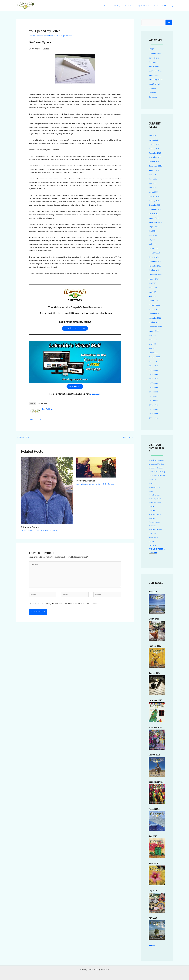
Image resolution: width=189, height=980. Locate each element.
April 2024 (153, 244)
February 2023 (155, 305)
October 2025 (154, 162)
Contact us (153, 88)
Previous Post (23, 439)
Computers (152, 526)
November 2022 (155, 318)
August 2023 (154, 279)
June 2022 (153, 340)
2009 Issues (154, 418)
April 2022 (153, 348)
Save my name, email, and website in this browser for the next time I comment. (65, 609)
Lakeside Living (155, 54)
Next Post (128, 439)
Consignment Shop (155, 530)
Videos (131, 5)
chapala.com (95, 396)
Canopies (152, 510)
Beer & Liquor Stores (156, 499)
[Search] (169, 22)
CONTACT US (161, 5)
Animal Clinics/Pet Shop (157, 472)
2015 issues (154, 392)
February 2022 (155, 357)
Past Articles (154, 67)
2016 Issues (154, 387)
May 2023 (153, 292)
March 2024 (154, 248)
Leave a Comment (37, 36)
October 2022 (154, 322)
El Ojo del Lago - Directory (75, 329)
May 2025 (153, 183)
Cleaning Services (155, 514)
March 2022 (154, 353)
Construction (153, 534)
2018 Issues (154, 379)
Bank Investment (154, 487)
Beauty (151, 491)
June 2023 (153, 288)
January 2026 (155, 149)
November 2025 (155, 157)
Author (33, 405)
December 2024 (155, 205)
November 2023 (155, 266)
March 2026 (154, 140)
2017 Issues (154, 383)
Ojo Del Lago (48, 411)
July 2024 (153, 231)
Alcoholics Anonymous (156, 460)
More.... (152, 945)
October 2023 (154, 270)
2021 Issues (154, 366)
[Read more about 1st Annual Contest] (47, 492)
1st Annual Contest (31, 529)
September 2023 (156, 275)
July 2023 (153, 283)
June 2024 (153, 235)
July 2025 (153, 175)
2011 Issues (154, 409)
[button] (150, 6)
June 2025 (153, 179)
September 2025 (156, 166)
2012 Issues (154, 405)
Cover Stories (154, 58)
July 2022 (153, 335)
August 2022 (154, 331)
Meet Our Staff (155, 84)
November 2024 (155, 209)
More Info (153, 93)
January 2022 (155, 361)
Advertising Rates (156, 80)
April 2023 (153, 296)
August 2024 (154, 218)
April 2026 (153, 136)
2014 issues (154, 396)
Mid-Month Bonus (156, 71)
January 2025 (155, 201)
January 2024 (155, 257)
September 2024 (156, 222)
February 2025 (155, 196)
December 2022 (155, 314)
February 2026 (155, 144)
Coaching (152, 518)
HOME (151, 49)
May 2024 (153, 240)
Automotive (153, 480)
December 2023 (155, 261)
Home (110, 5)
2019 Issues (154, 374)
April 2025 (153, 188)
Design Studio (153, 537)
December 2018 (53, 36)
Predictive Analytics (87, 483)
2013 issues (154, 400)
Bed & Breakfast (154, 495)
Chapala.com (144, 6)
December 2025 (155, 153)
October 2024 (154, 214)
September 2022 (156, 327)
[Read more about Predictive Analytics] (96, 469)
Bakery (151, 483)
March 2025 (154, 192)
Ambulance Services (156, 468)
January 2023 (155, 309)
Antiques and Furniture (156, 464)
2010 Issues (154, 414)
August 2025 (154, 170)
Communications (155, 522)
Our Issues (153, 97)
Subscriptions (154, 75)
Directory (120, 5)
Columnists (153, 62)
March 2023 (154, 301)
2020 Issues (154, 370)
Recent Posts (42, 405)
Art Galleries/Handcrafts (157, 476)
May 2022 (153, 344)
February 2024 (155, 253)
